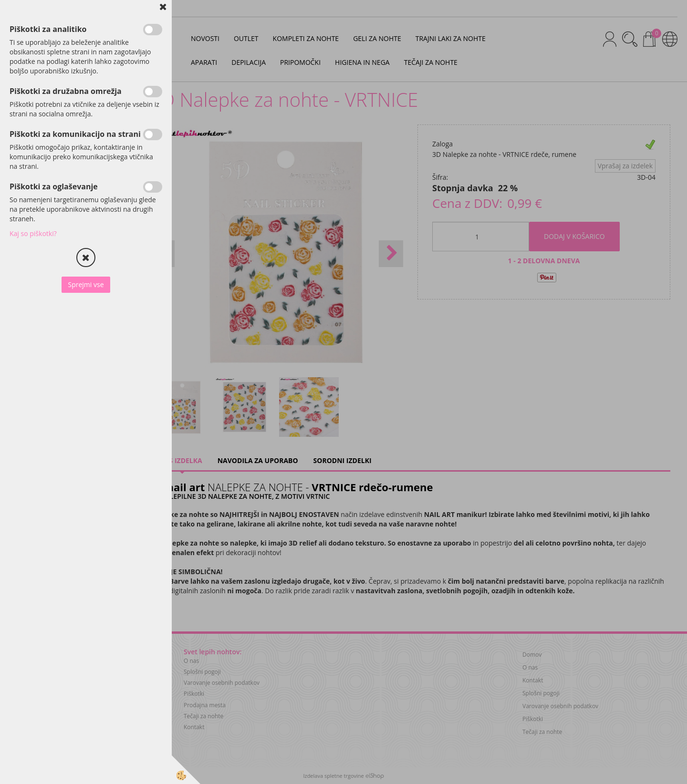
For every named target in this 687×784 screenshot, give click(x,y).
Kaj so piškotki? (33, 233)
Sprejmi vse (86, 284)
